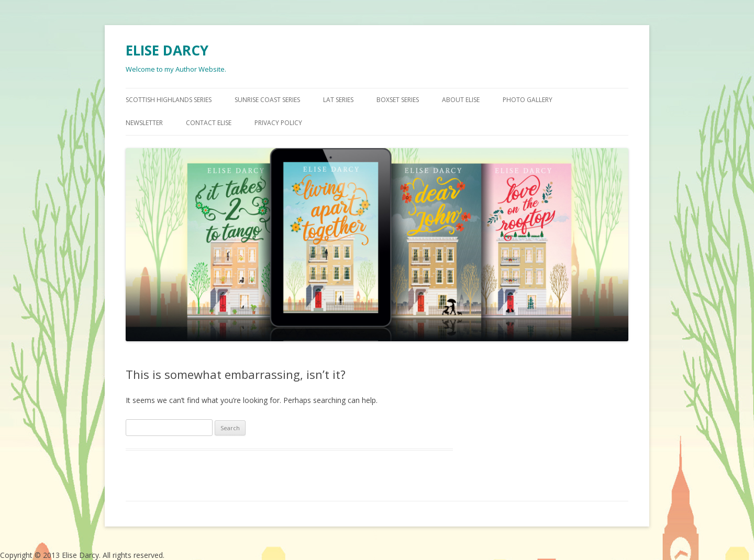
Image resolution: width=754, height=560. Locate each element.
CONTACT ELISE (209, 123)
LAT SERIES (338, 100)
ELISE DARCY (167, 50)
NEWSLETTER (144, 123)
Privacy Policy (278, 123)
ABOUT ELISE (461, 100)
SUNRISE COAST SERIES (267, 100)
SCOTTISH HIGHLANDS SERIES (169, 100)
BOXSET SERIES (398, 100)
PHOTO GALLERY (528, 100)
